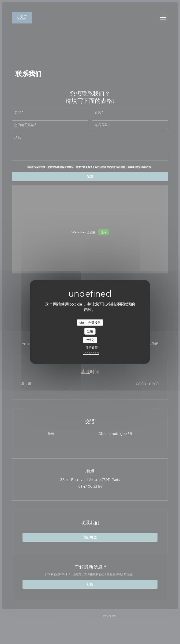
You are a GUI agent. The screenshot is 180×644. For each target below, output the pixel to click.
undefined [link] (91, 353)
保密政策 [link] (92, 348)
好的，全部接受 (90, 322)
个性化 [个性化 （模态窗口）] (90, 340)
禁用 (90, 331)
